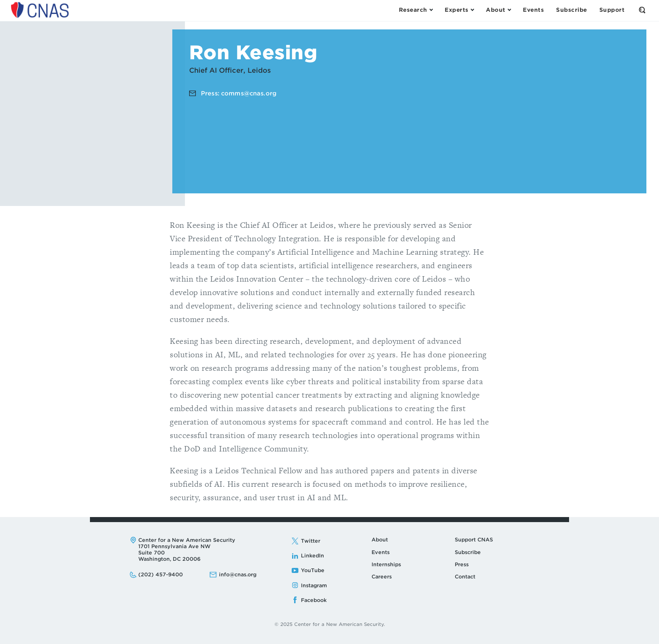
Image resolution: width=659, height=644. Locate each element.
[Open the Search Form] (642, 10)
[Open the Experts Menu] (459, 10)
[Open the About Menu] (498, 10)
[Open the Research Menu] (416, 10)
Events (381, 552)
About (380, 540)
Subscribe (468, 552)
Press (462, 564)
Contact (465, 577)
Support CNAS (474, 540)
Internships (386, 564)
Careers (382, 577)
